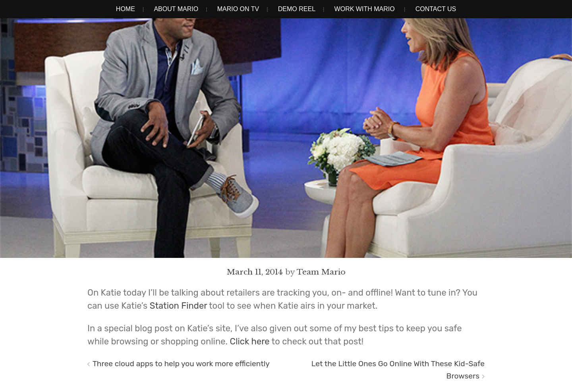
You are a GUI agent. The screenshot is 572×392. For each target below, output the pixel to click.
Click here (250, 341)
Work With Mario (365, 9)
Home (126, 9)
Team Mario (321, 272)
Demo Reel (297, 9)
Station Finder (178, 306)
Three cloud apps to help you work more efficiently (181, 364)
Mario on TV (238, 9)
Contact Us (436, 9)
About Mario (176, 9)
